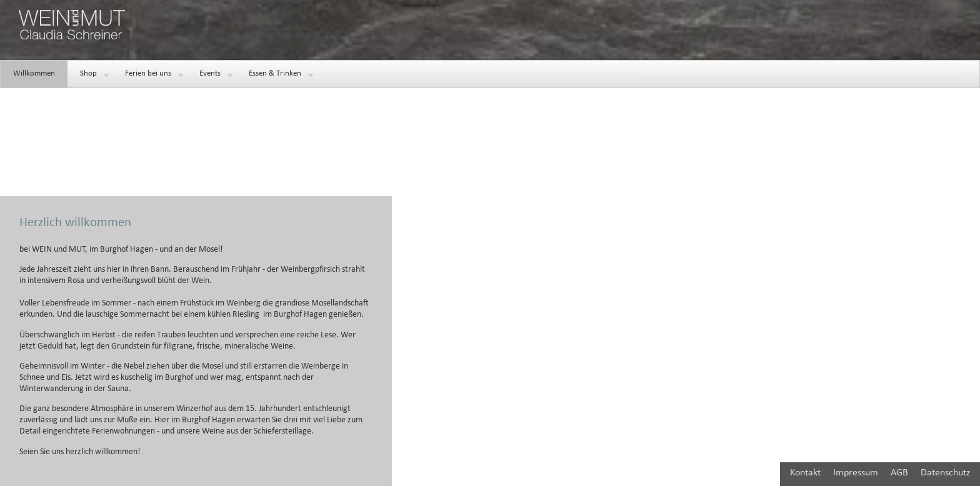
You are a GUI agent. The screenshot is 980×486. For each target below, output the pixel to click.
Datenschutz (945, 473)
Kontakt (805, 473)
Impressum (856, 473)
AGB (899, 473)
